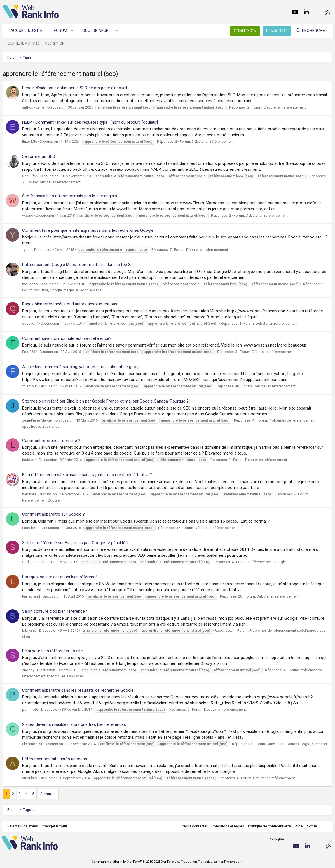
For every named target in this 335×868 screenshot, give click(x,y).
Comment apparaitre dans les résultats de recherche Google (78, 690)
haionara (29, 494)
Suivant (46, 794)
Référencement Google (41, 500)
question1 (30, 323)
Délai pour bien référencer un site (52, 651)
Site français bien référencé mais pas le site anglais (70, 196)
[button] (73, 31)
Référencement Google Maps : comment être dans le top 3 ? (78, 265)
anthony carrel (33, 107)
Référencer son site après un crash (55, 759)
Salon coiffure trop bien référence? (55, 611)
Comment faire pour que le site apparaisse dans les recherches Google (88, 230)
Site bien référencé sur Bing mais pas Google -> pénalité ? (75, 543)
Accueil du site (28, 31)
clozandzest (32, 744)
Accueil (311, 826)
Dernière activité (25, 43)
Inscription (55, 43)
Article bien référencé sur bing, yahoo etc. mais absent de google (82, 367)
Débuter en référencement (285, 107)
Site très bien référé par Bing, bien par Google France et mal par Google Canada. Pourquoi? (105, 401)
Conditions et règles (226, 826)
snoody (28, 670)
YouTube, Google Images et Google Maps (68, 290)
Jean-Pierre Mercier (38, 420)
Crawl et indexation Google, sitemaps (297, 744)
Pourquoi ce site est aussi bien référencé (60, 577)
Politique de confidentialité (268, 826)
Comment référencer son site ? (51, 441)
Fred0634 (30, 352)
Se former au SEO (39, 156)
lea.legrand (31, 596)
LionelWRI (30, 528)
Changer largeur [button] (56, 826)
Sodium (28, 562)
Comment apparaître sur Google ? (53, 514)
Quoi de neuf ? (98, 31)
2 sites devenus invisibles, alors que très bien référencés (74, 724)
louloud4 (29, 460)
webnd (28, 215)
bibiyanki (29, 630)
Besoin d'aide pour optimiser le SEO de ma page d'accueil (75, 88)
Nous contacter (194, 826)
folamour (30, 386)
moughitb (30, 284)
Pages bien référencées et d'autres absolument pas (70, 304)
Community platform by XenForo (136, 862)
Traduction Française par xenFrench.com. (212, 862)
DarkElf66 (30, 176)
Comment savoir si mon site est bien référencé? (67, 338)
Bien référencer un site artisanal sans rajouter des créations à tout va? (87, 475)
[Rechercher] (310, 31)
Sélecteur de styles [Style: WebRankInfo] (24, 826)
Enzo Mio (30, 141)
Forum (62, 31)
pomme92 (30, 709)
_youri (27, 250)
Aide (297, 826)
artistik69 (30, 778)
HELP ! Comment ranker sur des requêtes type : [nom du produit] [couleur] (90, 122)
